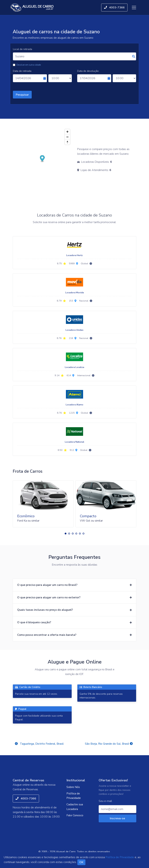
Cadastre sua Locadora (75, 807)
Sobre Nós (73, 787)
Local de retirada (22, 49)
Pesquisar (22, 95)
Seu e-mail (105, 801)
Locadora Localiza (74, 367)
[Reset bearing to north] (67, 142)
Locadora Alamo (74, 405)
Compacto (88, 516)
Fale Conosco (75, 815)
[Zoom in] (67, 132)
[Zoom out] (67, 137)
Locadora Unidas (74, 330)
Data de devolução (88, 71)
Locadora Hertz (74, 255)
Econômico (26, 516)
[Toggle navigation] (134, 8)
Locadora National (74, 442)
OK (81, 862)
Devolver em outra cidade (29, 65)
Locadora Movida (75, 293)
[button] (66, 534)
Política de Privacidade (74, 796)
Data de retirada (22, 71)
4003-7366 (114, 8)
